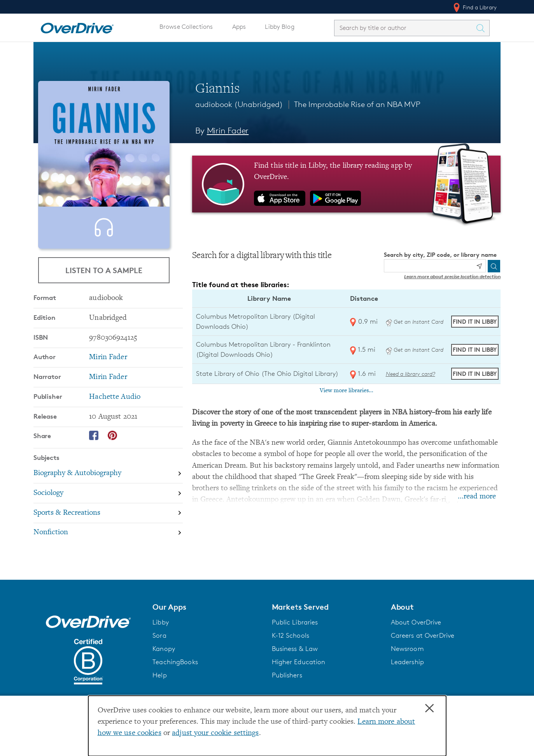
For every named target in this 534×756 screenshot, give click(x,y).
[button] (207, 615)
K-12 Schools (291, 643)
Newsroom (407, 656)
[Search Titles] (482, 28)
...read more (477, 497)
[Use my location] (479, 266)
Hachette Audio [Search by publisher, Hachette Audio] (115, 422)
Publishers (287, 683)
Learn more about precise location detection (452, 276)
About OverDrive (416, 630)
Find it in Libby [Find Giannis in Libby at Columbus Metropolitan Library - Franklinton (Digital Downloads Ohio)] (475, 350)
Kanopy (164, 656)
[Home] (77, 26)
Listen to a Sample (104, 278)
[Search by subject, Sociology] (108, 518)
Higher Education (299, 670)
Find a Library (474, 7)
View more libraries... (347, 391)
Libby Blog (279, 27)
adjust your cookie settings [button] (215, 733)
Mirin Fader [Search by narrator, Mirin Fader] (108, 402)
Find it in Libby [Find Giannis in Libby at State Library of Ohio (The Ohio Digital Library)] (475, 374)
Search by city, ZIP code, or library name (440, 255)
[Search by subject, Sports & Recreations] (108, 538)
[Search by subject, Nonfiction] (108, 558)
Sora (159, 643)
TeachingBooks (175, 670)
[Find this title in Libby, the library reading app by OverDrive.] (346, 184)
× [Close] (429, 709)
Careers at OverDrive (423, 643)
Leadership (407, 670)
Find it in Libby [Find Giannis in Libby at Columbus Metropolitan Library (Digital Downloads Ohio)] (475, 322)
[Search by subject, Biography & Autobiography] (108, 499)
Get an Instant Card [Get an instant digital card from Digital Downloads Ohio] (415, 322)
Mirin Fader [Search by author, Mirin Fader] (228, 131)
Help (160, 683)
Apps (239, 27)
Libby (161, 630)
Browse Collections (186, 27)
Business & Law (295, 656)
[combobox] (405, 28)
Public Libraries (295, 630)
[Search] (494, 266)
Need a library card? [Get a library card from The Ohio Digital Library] (411, 374)
